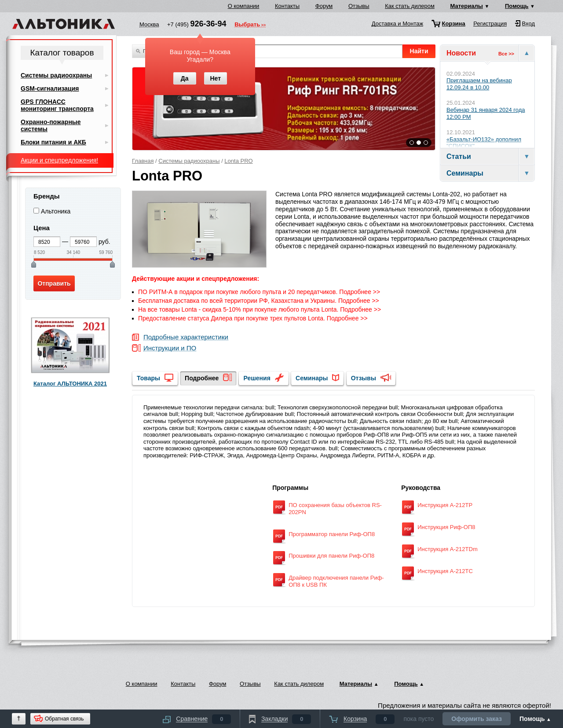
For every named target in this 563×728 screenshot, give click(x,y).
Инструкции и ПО (170, 348)
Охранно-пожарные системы (51, 125)
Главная (143, 161)
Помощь (517, 6)
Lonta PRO (238, 161)
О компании (244, 6)
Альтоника (56, 211)
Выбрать (247, 25)
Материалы (467, 6)
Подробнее (202, 378)
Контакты (287, 6)
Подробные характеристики (186, 337)
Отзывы (359, 6)
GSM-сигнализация (50, 88)
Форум (324, 6)
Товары (148, 378)
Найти (419, 51)
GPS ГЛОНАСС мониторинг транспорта (57, 105)
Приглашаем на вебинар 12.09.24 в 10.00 (479, 84)
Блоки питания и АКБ (53, 142)
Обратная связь (64, 719)
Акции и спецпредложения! (59, 160)
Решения (257, 378)
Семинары (312, 378)
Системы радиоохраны (189, 161)
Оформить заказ (477, 719)
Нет (215, 78)
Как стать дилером (410, 6)
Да (185, 78)
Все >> (506, 54)
